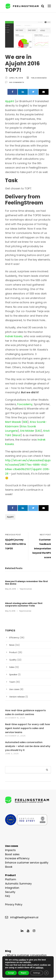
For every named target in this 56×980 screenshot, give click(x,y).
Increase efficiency (15, 803)
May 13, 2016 (10, 556)
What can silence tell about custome (27, 921)
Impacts (10, 795)
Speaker (13, 619)
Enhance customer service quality (24, 808)
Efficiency (14, 582)
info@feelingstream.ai (22, 862)
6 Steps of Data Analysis (20, 909)
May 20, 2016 (10, 534)
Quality (12, 605)
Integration (11, 833)
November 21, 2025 (16, 681)
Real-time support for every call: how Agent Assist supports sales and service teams (28, 673)
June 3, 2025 (12, 699)
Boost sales (12, 799)
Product (13, 597)
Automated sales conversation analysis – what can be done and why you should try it (28, 691)
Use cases (14, 634)
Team (12, 627)
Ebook (9, 812)
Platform (10, 824)
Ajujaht (10, 471)
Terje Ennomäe (39, 71)
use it (41, 904)
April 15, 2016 (16, 71)
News (12, 590)
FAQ (8, 841)
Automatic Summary (16, 829)
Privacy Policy (13, 850)
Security (10, 837)
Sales (12, 612)
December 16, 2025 (16, 663)
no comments (16, 76)
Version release (16, 641)
